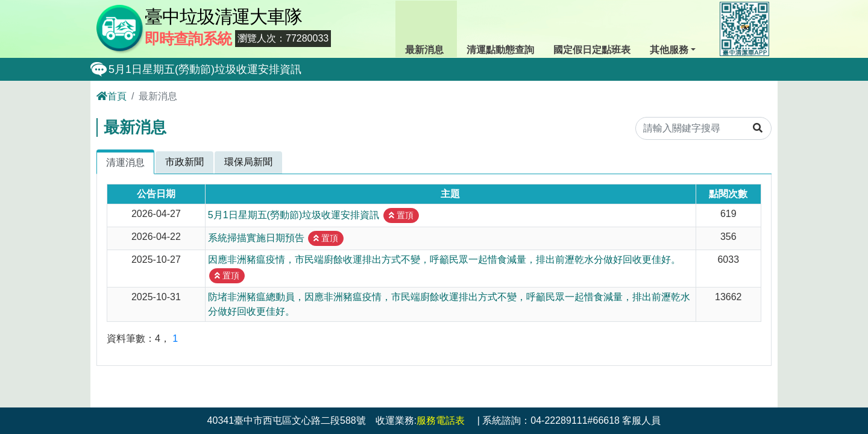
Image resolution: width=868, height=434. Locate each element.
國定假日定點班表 (592, 28)
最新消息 (426, 28)
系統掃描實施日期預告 (256, 237)
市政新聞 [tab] (184, 162)
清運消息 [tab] (125, 162)
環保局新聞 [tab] (248, 162)
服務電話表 (441, 420)
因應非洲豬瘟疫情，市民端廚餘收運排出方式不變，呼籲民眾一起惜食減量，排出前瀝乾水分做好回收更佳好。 (444, 259)
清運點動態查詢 (500, 28)
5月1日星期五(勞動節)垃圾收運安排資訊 (205, 69)
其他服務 (672, 28)
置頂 (401, 215)
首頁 (112, 96)
